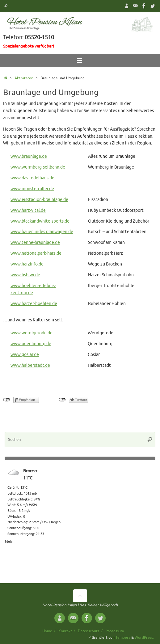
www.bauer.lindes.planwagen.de (42, 232)
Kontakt (65, 631)
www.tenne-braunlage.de (35, 243)
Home (47, 631)
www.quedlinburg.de (31, 344)
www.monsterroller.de (32, 189)
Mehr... (10, 541)
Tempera (123, 638)
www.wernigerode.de (32, 333)
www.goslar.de (25, 355)
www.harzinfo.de (27, 264)
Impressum (115, 631)
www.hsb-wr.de (25, 275)
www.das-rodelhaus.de (32, 178)
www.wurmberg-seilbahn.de (38, 167)
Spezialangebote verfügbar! (29, 46)
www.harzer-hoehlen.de (34, 304)
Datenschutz (89, 631)
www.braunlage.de (29, 156)
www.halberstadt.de (30, 365)
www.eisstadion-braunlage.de (39, 200)
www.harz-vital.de (28, 210)
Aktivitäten (24, 78)
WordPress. (144, 638)
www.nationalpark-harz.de (36, 253)
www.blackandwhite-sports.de (40, 221)
